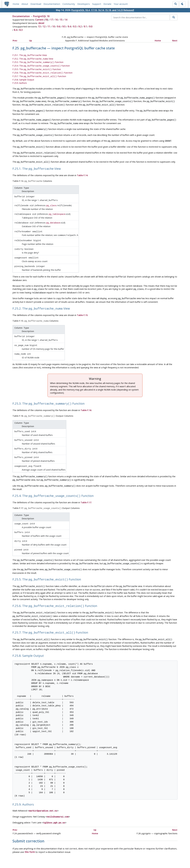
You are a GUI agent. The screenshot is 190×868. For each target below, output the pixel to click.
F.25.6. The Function (42, 71)
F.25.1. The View (30, 55)
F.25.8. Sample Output (23, 78)
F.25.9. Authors (20, 81)
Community (69, 4)
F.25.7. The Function (39, 75)
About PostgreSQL (105, 857)
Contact (123, 857)
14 (66, 20)
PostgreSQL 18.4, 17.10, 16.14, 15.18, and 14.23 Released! (103, 10)
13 (39, 27)
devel (41, 23)
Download (36, 4)
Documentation (52, 4)
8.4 (16, 30)
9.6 (59, 27)
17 (52, 20)
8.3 (21, 30)
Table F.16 (86, 397)
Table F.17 (86, 486)
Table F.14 (82, 169)
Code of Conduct (83, 857)
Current (39, 20)
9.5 (64, 27)
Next (175, 41)
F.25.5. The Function (37, 68)
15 (61, 20)
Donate (108, 4)
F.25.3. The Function (38, 62)
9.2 (80, 27)
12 (44, 27)
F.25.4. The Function (41, 65)
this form (30, 830)
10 (54, 27)
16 (56, 20)
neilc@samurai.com (58, 795)
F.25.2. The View (33, 59)
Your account (121, 4)
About (25, 4)
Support (97, 4)
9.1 (85, 27)
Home (16, 4)
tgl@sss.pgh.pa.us (54, 801)
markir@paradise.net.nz (43, 789)
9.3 (75, 27)
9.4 (69, 27)
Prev (15, 41)
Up (31, 41)
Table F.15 (82, 304)
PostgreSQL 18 (41, 17)
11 (49, 27)
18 (46, 20)
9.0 (91, 27)
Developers (84, 4)
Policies (67, 857)
